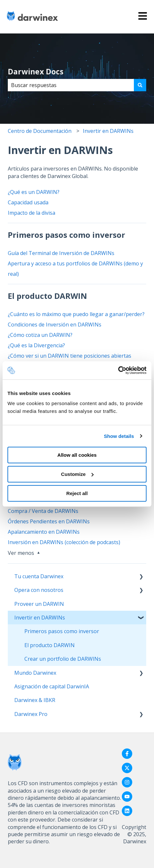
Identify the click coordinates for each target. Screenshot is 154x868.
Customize (77, 474)
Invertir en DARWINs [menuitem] (40, 618)
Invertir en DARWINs (108, 131)
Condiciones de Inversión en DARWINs (55, 325)
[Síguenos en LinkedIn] (127, 811)
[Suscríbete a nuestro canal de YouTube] (127, 797)
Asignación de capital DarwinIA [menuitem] (52, 686)
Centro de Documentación (40, 131)
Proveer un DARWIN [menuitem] (39, 604)
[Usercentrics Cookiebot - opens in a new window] (118, 370)
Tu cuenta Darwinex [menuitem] (39, 576)
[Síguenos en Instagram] (127, 782)
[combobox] (71, 85)
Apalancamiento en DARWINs (44, 532)
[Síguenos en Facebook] (127, 754)
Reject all (77, 493)
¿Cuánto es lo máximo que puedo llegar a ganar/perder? (76, 314)
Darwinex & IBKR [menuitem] (35, 700)
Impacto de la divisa (32, 213)
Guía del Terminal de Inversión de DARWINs (61, 253)
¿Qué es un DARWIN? (34, 192)
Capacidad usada (28, 202)
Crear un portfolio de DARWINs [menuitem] (63, 659)
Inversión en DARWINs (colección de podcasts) (64, 542)
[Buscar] (140, 85)
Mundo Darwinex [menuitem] (35, 673)
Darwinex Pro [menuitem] (31, 714)
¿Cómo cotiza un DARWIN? (40, 335)
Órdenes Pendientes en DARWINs (49, 521)
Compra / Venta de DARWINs (43, 511)
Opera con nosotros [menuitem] (39, 590)
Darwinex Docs (36, 71)
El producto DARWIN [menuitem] (50, 645)
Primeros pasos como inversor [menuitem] (62, 631)
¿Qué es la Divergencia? (36, 345)
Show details (119, 436)
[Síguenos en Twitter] (127, 768)
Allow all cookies (77, 455)
